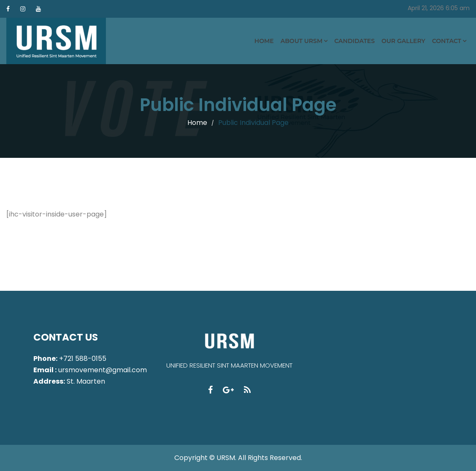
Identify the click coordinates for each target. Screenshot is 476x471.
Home (264, 41)
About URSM (302, 41)
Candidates (354, 41)
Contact (447, 41)
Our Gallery (403, 41)
